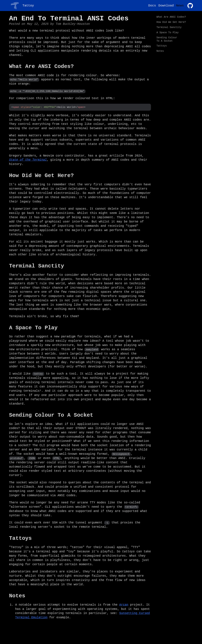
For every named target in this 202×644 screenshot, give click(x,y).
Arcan (124, 603)
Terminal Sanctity (169, 27)
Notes (160, 51)
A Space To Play (168, 33)
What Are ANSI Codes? (171, 17)
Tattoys (162, 46)
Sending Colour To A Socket (167, 39)
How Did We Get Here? (171, 22)
